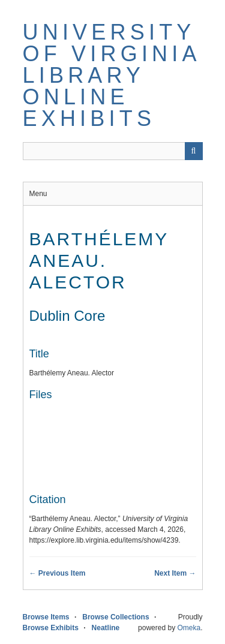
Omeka (189, 628)
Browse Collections (115, 617)
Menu (38, 194)
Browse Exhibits (51, 628)
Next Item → (175, 573)
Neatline (106, 628)
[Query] (113, 151)
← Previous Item (58, 573)
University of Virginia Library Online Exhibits (111, 75)
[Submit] (194, 151)
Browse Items (46, 617)
